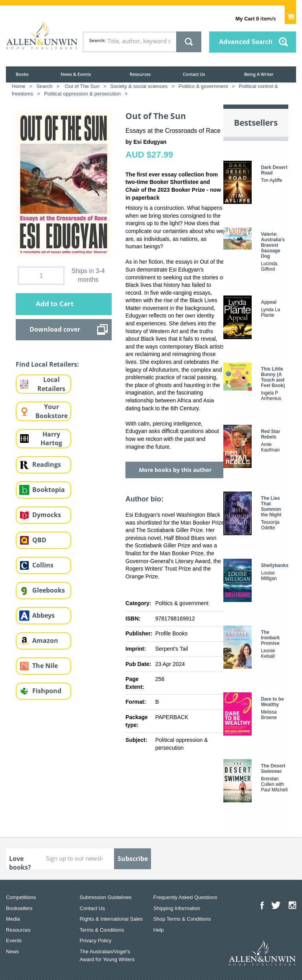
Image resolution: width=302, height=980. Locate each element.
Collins (43, 565)
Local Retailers (51, 384)
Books (22, 74)
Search (97, 40)
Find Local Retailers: (47, 364)
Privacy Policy (96, 941)
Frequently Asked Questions (185, 897)
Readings (47, 464)
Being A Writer (259, 74)
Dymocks (47, 515)
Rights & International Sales (111, 919)
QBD (39, 540)
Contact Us (194, 74)
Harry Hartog (51, 439)
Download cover (55, 329)
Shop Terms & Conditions (182, 919)
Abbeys (43, 615)
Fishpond (47, 691)
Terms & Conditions (102, 930)
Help (159, 930)
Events (14, 941)
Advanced (246, 42)
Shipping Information (177, 908)
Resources (140, 74)
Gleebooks (49, 590)
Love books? (20, 862)
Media (13, 919)
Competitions (21, 897)
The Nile (45, 666)
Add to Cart (55, 304)
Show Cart (290, 14)
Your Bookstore (52, 411)
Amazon (45, 640)
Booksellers (19, 908)
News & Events (76, 74)
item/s (256, 18)
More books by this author (175, 470)
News (12, 952)
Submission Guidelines (106, 897)
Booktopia (49, 490)
